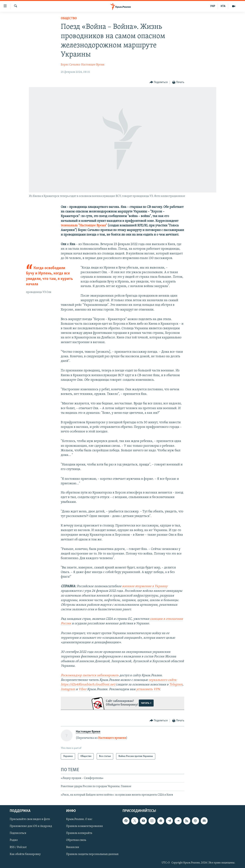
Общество (69, 18)
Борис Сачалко (70, 65)
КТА (223, 6)
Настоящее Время (93, 65)
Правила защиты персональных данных (92, 854)
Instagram (68, 689)
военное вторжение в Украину (144, 586)
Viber (83, 689)
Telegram (176, 685)
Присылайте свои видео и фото (30, 819)
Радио (14, 840)
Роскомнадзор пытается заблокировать (90, 675)
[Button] (159, 82)
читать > (146, 703)
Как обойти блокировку (25, 854)
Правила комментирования (84, 826)
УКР (213, 6)
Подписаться (18, 833)
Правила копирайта (79, 833)
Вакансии (73, 847)
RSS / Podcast (18, 847)
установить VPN (148, 689)
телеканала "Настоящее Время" (84, 226)
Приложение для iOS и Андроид (31, 826)
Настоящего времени (112, 738)
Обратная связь (76, 840)
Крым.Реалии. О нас (79, 819)
